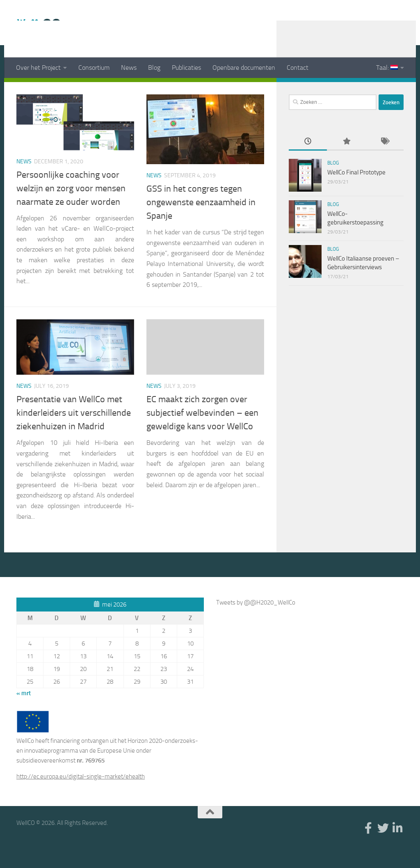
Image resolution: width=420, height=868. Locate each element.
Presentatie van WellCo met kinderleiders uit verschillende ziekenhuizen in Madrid (74, 433)
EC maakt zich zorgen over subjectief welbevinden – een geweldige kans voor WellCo (202, 433)
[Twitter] (386, 90)
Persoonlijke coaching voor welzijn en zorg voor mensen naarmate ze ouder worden (71, 209)
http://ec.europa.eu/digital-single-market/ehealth (81, 797)
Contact (298, 68)
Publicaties (186, 68)
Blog (154, 68)
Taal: (387, 68)
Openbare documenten (244, 68)
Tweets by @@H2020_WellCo (256, 623)
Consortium (94, 68)
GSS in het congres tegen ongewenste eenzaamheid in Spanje (201, 223)
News (129, 68)
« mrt (24, 714)
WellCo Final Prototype (356, 193)
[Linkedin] (399, 90)
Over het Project (38, 68)
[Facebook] (372, 90)
